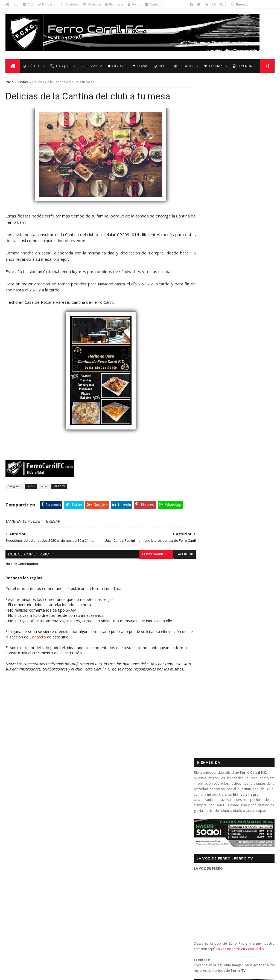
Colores (213, 66)
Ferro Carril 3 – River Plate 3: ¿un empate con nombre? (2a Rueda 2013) (150, 843)
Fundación (48, 4)
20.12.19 (59, 488)
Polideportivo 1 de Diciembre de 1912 (39, 827)
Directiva (92, 4)
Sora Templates (84, 973)
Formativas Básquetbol (27, 811)
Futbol (207, 390)
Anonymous (125, 893)
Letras (81, 819)
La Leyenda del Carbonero (47, 819)
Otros (115, 66)
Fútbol (31, 66)
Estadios (183, 66)
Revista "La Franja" (24, 843)
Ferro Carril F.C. (146, 560)
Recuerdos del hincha (60, 835)
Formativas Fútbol (67, 811)
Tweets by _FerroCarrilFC (216, 377)
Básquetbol (45, 795)
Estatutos (70, 4)
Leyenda (242, 66)
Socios (134, 4)
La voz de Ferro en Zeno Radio (240, 271)
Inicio (12, 4)
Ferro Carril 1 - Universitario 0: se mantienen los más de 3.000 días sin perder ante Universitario (151, 799)
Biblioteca (114, 4)
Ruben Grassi (56, 843)
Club (28, 4)
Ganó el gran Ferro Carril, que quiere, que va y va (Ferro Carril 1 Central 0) (150, 821)
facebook (174, 560)
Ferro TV (91, 66)
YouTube (237, 542)
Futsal (261, 390)
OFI (158, 66)
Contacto (154, 4)
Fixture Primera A (68, 803)
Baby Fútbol (19, 795)
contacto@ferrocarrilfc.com (228, 816)
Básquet (60, 66)
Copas (140, 66)
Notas (23, 83)
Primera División (22, 835)
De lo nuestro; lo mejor (28, 803)
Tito (118, 945)
